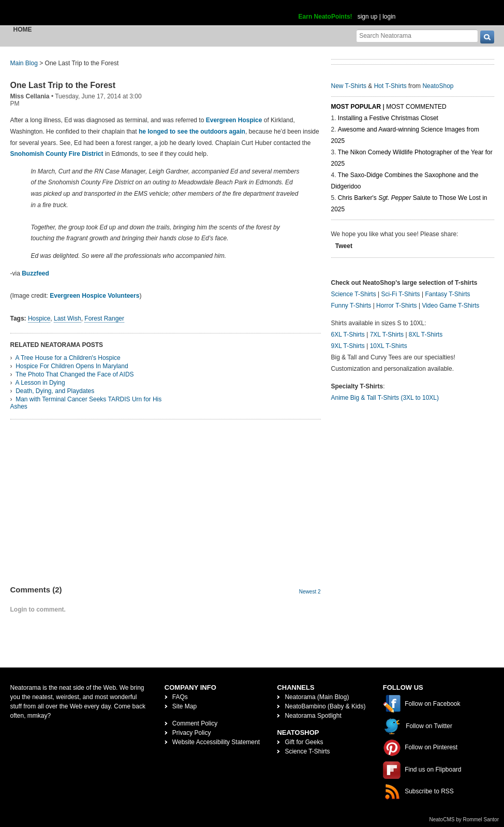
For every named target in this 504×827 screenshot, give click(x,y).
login (389, 17)
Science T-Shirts (354, 294)
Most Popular (356, 107)
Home (23, 30)
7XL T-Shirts (387, 335)
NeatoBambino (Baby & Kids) (325, 706)
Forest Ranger (104, 318)
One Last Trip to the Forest (63, 85)
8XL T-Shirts (426, 335)
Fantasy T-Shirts (447, 294)
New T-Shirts (349, 86)
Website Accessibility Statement (216, 742)
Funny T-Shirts (351, 306)
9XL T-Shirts (348, 346)
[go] (487, 37)
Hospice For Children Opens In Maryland (72, 366)
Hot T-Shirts (390, 86)
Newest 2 (310, 592)
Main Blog (24, 63)
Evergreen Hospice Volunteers (94, 296)
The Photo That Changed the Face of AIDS (75, 374)
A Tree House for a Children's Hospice (68, 358)
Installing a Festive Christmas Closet (388, 118)
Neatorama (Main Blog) (317, 697)
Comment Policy (195, 723)
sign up (368, 17)
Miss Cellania (30, 96)
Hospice (39, 318)
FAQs (180, 697)
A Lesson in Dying (40, 383)
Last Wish (68, 318)
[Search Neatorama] (417, 35)
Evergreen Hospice (235, 120)
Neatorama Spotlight (313, 716)
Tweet (344, 246)
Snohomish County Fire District (57, 154)
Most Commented (416, 107)
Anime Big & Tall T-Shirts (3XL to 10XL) (385, 398)
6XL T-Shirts (348, 335)
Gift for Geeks (304, 742)
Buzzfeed (35, 273)
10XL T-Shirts (389, 346)
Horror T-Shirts (396, 306)
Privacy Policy (192, 733)
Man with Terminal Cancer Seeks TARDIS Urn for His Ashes (86, 403)
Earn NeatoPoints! (325, 17)
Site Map (184, 706)
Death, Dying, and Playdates (55, 391)
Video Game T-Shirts (450, 306)
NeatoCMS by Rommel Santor (464, 819)
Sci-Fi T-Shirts (400, 294)
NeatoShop (438, 86)
